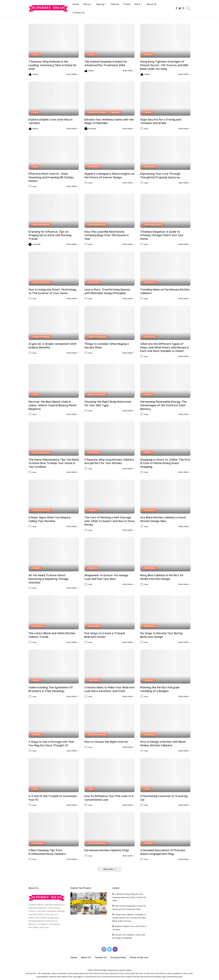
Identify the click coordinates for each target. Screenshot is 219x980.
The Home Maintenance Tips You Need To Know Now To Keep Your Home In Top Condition (51, 461)
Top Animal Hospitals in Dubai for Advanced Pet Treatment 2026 (107, 63)
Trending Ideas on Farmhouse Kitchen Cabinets (161, 290)
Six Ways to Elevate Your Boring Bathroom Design (162, 632)
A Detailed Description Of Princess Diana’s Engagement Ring (164, 852)
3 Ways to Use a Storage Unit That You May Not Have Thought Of (53, 744)
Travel (35, 112)
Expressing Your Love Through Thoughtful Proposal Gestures (161, 175)
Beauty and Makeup (97, 112)
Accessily (92, 128)
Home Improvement (97, 223)
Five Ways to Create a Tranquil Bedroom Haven (106, 632)
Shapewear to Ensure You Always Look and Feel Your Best (107, 574)
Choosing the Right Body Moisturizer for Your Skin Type (109, 402)
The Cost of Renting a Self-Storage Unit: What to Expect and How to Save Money (109, 519)
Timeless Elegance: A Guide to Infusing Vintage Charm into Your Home (163, 234)
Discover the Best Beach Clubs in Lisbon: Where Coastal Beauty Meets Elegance (54, 403)
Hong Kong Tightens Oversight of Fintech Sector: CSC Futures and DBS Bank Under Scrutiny (165, 65)
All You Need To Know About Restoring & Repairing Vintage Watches (50, 576)
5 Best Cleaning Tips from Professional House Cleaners (48, 852)
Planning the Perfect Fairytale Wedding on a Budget (161, 686)
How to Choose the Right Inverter (107, 742)
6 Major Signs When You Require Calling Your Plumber (51, 517)
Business (148, 54)
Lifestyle (148, 393)
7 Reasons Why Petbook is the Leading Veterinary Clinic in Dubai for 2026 (52, 65)
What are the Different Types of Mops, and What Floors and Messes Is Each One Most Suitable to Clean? (165, 346)
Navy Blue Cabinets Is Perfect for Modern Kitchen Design (163, 574)
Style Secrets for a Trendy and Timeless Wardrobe (162, 121)
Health (36, 54)
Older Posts (109, 869)
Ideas (35, 166)
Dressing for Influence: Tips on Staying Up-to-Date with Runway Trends (51, 234)
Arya (146, 128)
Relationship (150, 166)
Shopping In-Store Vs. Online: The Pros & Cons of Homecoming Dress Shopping (164, 461)
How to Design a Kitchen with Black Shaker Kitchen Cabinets (164, 744)
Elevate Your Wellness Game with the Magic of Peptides (107, 121)
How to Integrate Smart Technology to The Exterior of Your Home (53, 290)
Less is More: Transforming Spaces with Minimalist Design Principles (108, 290)
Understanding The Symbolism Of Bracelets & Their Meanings (52, 686)
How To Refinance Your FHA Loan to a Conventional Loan (109, 798)
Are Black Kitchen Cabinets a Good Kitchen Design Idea (164, 517)
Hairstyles (116, 112)
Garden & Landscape (97, 335)
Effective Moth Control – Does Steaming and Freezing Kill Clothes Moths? (52, 177)
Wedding (149, 677)
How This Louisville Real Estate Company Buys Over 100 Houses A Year (107, 234)
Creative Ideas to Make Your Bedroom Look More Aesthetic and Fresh (108, 688)
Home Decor (94, 166)
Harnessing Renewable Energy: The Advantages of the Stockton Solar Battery (164, 403)
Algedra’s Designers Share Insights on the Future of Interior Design (108, 175)
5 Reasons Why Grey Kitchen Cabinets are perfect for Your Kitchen (105, 461)
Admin (35, 74)
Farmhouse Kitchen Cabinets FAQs (108, 850)
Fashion (148, 112)
